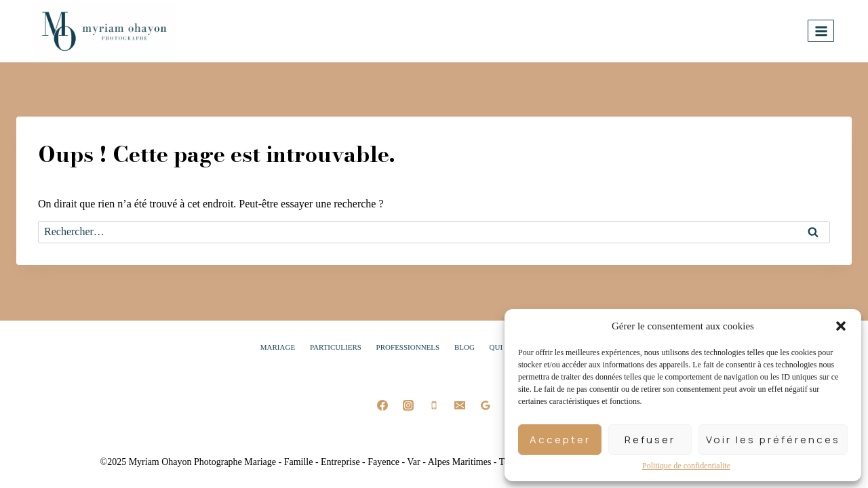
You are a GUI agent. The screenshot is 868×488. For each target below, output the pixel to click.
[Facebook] (382, 405)
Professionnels (408, 347)
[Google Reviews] (486, 405)
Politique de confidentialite (686, 466)
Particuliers (336, 347)
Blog (465, 347)
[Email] (460, 405)
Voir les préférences (773, 440)
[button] (841, 326)
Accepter (560, 440)
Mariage (278, 347)
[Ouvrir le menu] (821, 31)
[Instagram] (408, 405)
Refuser (650, 440)
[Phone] (434, 405)
